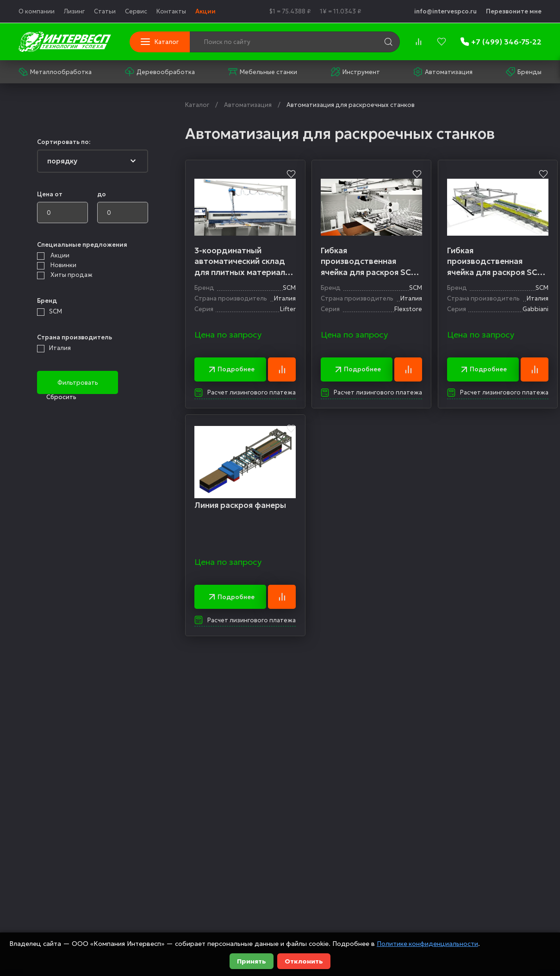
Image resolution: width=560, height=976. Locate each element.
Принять (252, 961)
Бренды (524, 72)
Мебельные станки (263, 72)
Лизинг (74, 11)
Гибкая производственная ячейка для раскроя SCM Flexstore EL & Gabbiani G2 (370, 262)
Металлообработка (55, 72)
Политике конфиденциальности (428, 944)
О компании (37, 11)
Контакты (171, 11)
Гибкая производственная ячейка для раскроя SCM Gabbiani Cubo (498, 262)
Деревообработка (160, 72)
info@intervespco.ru (445, 11)
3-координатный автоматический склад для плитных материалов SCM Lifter (245, 262)
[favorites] (442, 42)
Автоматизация (443, 72)
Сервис (136, 11)
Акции (205, 11)
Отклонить (304, 961)
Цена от (50, 194)
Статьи (105, 11)
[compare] (418, 42)
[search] (388, 42)
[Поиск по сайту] (267, 42)
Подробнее (231, 370)
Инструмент (355, 72)
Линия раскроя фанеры (241, 506)
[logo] (65, 42)
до (102, 194)
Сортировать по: (64, 142)
